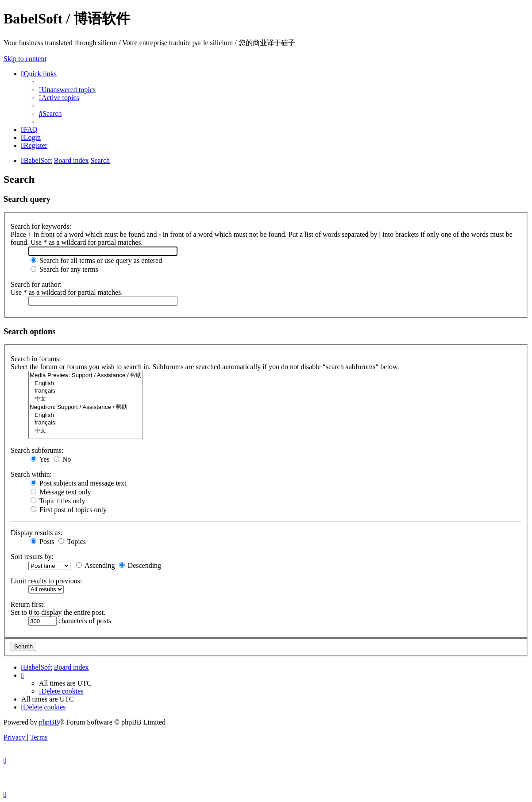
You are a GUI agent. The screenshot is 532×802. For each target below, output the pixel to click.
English (86, 384)
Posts (42, 542)
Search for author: (36, 284)
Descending (140, 565)
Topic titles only (58, 501)
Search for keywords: (41, 226)
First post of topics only (69, 510)
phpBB (49, 722)
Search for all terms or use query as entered (96, 260)
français (86, 391)
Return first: (28, 604)
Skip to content (25, 59)
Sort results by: (32, 557)
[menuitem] (67, 90)
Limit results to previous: (46, 581)
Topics (72, 542)
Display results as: (37, 533)
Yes (40, 459)
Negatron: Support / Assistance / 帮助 (86, 407)
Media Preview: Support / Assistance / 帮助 (86, 376)
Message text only (61, 492)
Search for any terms (64, 269)
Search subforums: (37, 450)
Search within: (31, 474)
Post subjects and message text (78, 483)
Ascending (96, 565)
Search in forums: (36, 359)
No (62, 459)
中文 (86, 399)
